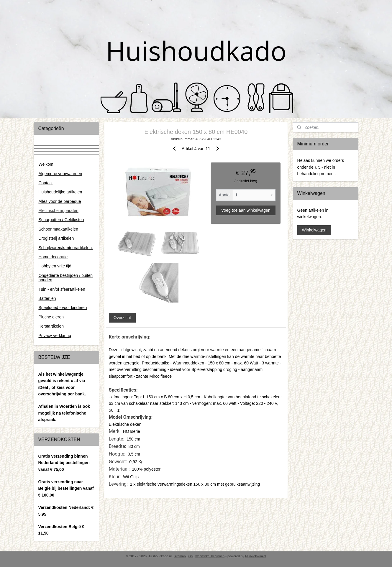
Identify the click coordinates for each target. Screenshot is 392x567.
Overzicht (122, 318)
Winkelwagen (314, 230)
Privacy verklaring (55, 336)
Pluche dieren (51, 317)
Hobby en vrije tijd (55, 266)
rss (191, 556)
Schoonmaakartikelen (58, 229)
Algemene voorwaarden (60, 174)
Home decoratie (53, 257)
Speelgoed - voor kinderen (63, 308)
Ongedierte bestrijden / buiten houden (65, 278)
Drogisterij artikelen (56, 238)
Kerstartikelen (51, 326)
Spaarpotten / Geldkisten (61, 220)
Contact (45, 183)
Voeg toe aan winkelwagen (246, 210)
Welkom (46, 164)
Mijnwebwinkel (256, 556)
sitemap (180, 556)
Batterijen (47, 298)
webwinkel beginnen (210, 556)
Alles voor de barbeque (60, 201)
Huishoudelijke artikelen (60, 192)
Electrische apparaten (58, 211)
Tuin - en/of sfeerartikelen (62, 289)
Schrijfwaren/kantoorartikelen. (65, 248)
